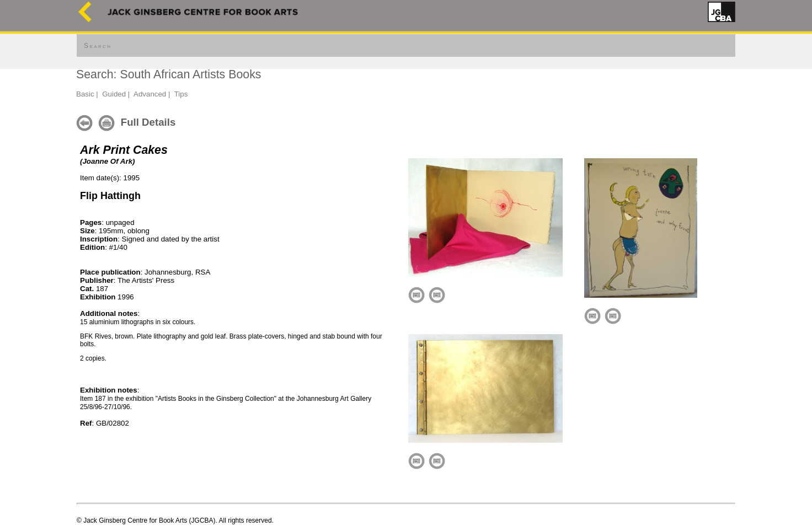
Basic (85, 94)
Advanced (150, 94)
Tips (181, 94)
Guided (114, 94)
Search (98, 46)
